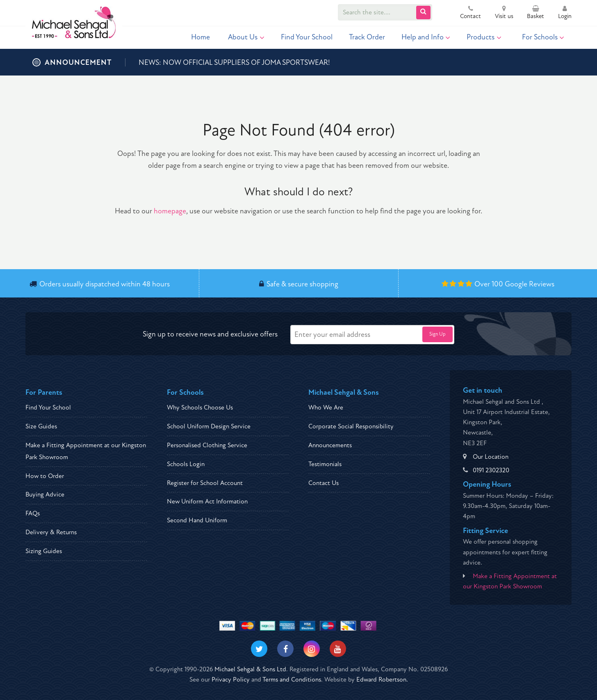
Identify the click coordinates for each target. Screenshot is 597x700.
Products (484, 37)
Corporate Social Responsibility (351, 426)
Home (201, 37)
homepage (170, 211)
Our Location (491, 457)
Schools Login (186, 464)
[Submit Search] (423, 13)
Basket (535, 13)
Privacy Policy (231, 679)
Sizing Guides (44, 551)
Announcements (330, 445)
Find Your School (307, 37)
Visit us (504, 13)
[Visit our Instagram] (312, 649)
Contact (471, 13)
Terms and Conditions (292, 679)
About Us (246, 37)
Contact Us (324, 483)
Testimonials (325, 464)
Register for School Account (205, 483)
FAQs (33, 513)
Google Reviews (530, 284)
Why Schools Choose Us (200, 407)
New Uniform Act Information (207, 501)
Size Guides (41, 426)
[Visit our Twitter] (259, 649)
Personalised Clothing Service (207, 445)
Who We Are (326, 407)
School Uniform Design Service (209, 426)
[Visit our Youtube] (338, 649)
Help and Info (426, 37)
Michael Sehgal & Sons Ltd (250, 669)
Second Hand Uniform (197, 520)
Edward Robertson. (382, 679)
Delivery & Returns (51, 532)
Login (565, 13)
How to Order (45, 476)
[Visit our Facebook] (285, 649)
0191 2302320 (491, 470)
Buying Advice (45, 494)
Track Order (367, 37)
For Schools (543, 37)
